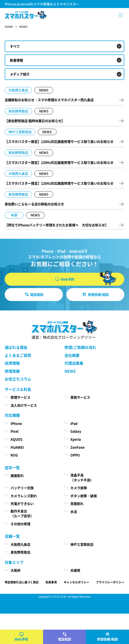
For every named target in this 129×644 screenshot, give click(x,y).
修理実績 (12, 371)
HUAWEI (17, 447)
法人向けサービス (24, 405)
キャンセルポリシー (77, 582)
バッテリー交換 (22, 488)
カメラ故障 (79, 488)
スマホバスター (60, 597)
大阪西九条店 (20, 544)
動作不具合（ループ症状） (22, 514)
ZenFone (77, 447)
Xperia (76, 439)
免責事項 (51, 582)
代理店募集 (74, 363)
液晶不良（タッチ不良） (82, 477)
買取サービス (80, 397)
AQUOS (16, 439)
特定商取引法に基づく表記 (22, 582)
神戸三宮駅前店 (82, 544)
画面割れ (17, 475)
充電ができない (22, 504)
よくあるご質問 (18, 355)
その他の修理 (20, 524)
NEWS (70, 371)
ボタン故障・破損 (84, 496)
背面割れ (77, 504)
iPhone (16, 423)
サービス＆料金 (18, 389)
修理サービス (20, 397)
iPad (74, 423)
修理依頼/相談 (107, 639)
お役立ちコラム (18, 379)
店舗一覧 (12, 536)
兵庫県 (75, 570)
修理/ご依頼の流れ (80, 347)
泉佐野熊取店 (20, 552)
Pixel (14, 431)
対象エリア (14, 562)
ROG (14, 455)
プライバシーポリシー (110, 582)
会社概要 (72, 355)
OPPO (75, 455)
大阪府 (16, 570)
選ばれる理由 (16, 347)
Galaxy (76, 431)
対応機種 (12, 415)
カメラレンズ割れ (24, 496)
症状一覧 (12, 467)
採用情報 (12, 363)
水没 (74, 512)
